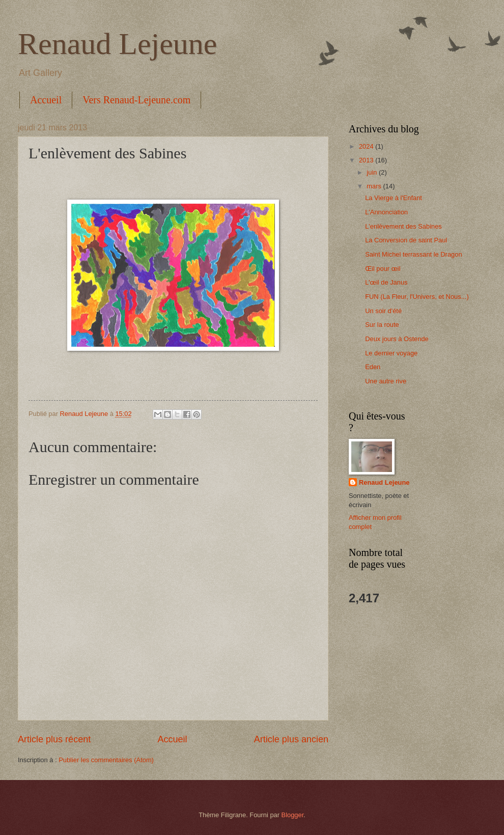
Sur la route (382, 325)
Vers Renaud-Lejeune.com (136, 100)
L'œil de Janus (386, 282)
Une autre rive (386, 381)
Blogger (293, 815)
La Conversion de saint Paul (406, 240)
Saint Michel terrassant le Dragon (413, 254)
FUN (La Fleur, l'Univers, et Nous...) (417, 297)
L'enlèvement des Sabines (403, 226)
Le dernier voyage (391, 353)
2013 (367, 160)
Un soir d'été (383, 311)
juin (373, 172)
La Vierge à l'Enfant (394, 198)
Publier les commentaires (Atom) (106, 760)
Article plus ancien (291, 739)
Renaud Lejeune (118, 44)
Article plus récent (54, 739)
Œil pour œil (383, 269)
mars (375, 186)
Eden (373, 367)
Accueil (46, 100)
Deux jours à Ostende (397, 339)
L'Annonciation (386, 212)
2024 (367, 146)
